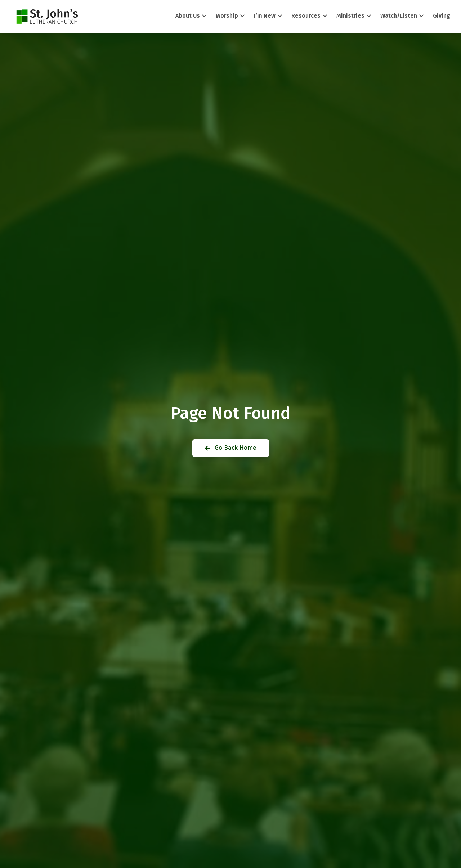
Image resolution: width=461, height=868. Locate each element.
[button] (204, 16)
